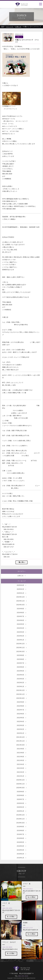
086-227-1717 (28, 933)
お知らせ (21, 580)
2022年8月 (21, 711)
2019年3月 (21, 855)
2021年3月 (21, 773)
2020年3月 (21, 808)
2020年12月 (21, 785)
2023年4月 (21, 680)
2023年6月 (21, 672)
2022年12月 (21, 695)
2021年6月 (21, 761)
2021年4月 (21, 769)
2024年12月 (21, 602)
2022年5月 (21, 722)
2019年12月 (21, 820)
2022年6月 (21, 718)
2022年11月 (21, 699)
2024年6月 (21, 625)
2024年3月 (21, 637)
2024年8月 (21, 617)
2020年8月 (21, 800)
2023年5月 (21, 676)
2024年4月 (21, 633)
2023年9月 (21, 660)
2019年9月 (21, 831)
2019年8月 (21, 835)
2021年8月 (21, 757)
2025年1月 (21, 598)
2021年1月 (21, 781)
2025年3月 (21, 590)
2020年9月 (21, 796)
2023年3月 (21, 683)
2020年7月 (21, 804)
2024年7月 (21, 621)
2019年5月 (21, 847)
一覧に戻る (21, 562)
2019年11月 (21, 824)
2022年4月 (21, 726)
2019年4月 (21, 851)
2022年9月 (21, 707)
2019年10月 (21, 828)
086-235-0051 (7, 913)
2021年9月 (21, 754)
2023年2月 (21, 687)
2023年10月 (21, 656)
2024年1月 (21, 645)
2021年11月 (21, 746)
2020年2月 (21, 812)
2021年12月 (21, 742)
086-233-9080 (7, 952)
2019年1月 (21, 863)
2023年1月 (21, 691)
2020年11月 (21, 789)
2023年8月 (21, 664)
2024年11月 (21, 606)
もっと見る (32, 902)
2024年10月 (21, 610)
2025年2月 (21, 594)
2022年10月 (21, 703)
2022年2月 (21, 734)
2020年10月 (21, 793)
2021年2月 (21, 777)
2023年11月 (21, 652)
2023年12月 (21, 649)
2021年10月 (21, 750)
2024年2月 (21, 641)
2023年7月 (21, 668)
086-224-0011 (28, 894)
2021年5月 (21, 765)
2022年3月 (21, 730)
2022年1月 (21, 738)
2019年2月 (21, 859)
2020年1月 (21, 816)
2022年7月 (21, 715)
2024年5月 (21, 629)
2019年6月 (21, 843)
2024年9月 (21, 613)
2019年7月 (21, 839)
